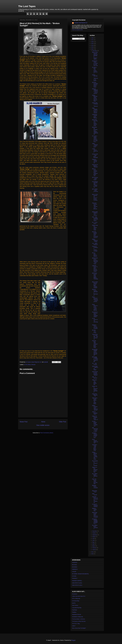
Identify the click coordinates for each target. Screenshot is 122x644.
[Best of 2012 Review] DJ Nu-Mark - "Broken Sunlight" (95, 285)
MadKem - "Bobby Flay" (94, 510)
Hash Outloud (75, 605)
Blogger (73, 640)
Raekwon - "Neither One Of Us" (95, 161)
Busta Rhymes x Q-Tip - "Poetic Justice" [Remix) (95, 307)
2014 (92, 45)
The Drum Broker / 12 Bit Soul (78, 619)
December (95, 51)
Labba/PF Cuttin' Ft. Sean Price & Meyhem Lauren (95, 269)
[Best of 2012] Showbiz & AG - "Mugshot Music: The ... (95, 172)
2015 (92, 43)
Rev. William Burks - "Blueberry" (95, 475)
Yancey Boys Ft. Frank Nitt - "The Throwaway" (95, 337)
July (93, 539)
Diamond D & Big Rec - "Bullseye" (95, 166)
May (93, 542)
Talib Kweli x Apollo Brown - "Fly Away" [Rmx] (95, 401)
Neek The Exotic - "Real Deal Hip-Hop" (95, 481)
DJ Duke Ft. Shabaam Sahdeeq (95, 505)
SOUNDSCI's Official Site (78, 617)
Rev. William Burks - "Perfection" (95, 527)
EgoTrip (74, 603)
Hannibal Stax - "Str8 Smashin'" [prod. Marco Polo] (95, 344)
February (94, 548)
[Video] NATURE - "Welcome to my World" (95, 78)
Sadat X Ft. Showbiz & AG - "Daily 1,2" (95, 418)
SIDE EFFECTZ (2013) (77, 583)
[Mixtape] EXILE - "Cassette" (95, 487)
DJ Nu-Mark (27, 365)
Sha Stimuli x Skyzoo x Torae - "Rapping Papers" (95, 314)
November (95, 531)
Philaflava (74, 612)
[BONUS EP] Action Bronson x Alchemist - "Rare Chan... (95, 261)
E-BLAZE (74, 572)
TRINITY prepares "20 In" (95, 413)
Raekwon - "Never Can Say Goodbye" (95, 327)
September (95, 535)
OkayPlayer (75, 610)
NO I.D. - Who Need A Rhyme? (95, 255)
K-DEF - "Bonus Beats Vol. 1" (95, 151)
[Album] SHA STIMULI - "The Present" (95, 214)
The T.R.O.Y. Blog (76, 624)
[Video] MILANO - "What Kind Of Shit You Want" (95, 98)
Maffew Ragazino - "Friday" (95, 240)
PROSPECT (75, 578)
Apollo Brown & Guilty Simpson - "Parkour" (95, 373)
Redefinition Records (77, 615)
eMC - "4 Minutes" (95, 377)
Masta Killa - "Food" (95, 491)
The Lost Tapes (27, 6)
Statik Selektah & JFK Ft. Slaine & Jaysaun (95, 110)
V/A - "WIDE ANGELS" (95, 244)
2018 (92, 38)
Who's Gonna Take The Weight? (79, 628)
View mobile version (43, 425)
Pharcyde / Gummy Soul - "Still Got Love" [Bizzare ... (95, 207)
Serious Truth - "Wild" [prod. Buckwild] (95, 156)
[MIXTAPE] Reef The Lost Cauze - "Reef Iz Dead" (95, 123)
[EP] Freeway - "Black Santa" (95, 179)
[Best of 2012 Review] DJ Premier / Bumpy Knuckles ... (95, 198)
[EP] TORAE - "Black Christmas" (95, 191)
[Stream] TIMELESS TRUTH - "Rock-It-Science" (95, 91)
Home (43, 422)
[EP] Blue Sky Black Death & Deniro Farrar (95, 85)
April (93, 544)
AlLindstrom (75, 594)
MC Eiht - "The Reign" (94, 331)
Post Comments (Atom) (47, 433)
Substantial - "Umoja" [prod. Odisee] (95, 116)
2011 (92, 552)
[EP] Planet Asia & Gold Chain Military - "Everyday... (95, 277)
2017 (92, 40)
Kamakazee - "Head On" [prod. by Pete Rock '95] (95, 63)
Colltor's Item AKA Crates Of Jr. (79, 596)
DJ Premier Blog (76, 601)
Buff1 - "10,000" (95, 494)
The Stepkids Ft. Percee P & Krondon (95, 463)
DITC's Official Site (76, 599)
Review (33, 365)
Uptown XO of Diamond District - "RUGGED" (95, 389)
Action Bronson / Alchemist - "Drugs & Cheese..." (95, 300)
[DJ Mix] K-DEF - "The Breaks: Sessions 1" (95, 70)
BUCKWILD (75, 567)
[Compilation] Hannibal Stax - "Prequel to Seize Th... (95, 184)
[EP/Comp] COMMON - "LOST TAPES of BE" (95, 359)
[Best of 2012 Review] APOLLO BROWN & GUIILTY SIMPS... (95, 56)
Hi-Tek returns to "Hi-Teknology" (95, 321)
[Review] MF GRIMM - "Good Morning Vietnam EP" (95, 352)
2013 (92, 47)
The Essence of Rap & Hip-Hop (79, 621)
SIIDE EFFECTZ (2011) (77, 585)
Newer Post (24, 422)
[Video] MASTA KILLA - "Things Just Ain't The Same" (95, 456)
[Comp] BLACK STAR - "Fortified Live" (95, 424)
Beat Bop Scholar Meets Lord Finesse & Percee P (95, 235)
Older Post (63, 422)
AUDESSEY (75, 562)
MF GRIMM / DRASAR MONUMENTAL (80, 574)
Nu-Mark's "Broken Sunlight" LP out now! (95, 435)
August (94, 537)
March (94, 546)
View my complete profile (77, 30)
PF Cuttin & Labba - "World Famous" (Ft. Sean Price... (95, 139)
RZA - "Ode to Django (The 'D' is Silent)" (95, 219)
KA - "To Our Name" (95, 223)
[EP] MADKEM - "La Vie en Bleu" (95, 430)
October (94, 533)
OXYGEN (74, 576)
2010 (92, 554)
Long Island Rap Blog (77, 608)
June (94, 540)
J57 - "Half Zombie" (95, 364)
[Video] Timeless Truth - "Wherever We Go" (95, 408)
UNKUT (74, 626)
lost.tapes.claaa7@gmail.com (81, 23)
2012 (92, 49)
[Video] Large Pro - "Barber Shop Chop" (95, 228)
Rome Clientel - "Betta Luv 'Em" (95, 441)
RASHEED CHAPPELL (77, 581)
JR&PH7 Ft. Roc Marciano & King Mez (95, 470)
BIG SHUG (74, 565)
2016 (92, 42)
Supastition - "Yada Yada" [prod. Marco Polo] (95, 448)
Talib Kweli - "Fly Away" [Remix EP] (95, 382)
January (94, 550)
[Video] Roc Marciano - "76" (95, 395)
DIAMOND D (75, 569)
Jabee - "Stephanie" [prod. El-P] (95, 145)
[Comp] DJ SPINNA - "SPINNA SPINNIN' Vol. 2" (95, 521)
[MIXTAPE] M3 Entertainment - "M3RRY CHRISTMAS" (95, 131)
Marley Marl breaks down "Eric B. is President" (95, 515)
